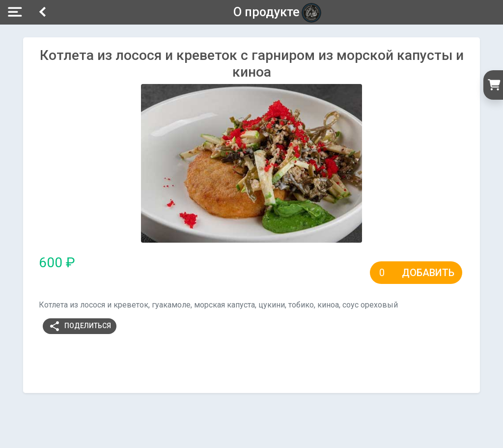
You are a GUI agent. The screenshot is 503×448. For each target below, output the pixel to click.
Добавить (428, 273)
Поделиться (80, 326)
